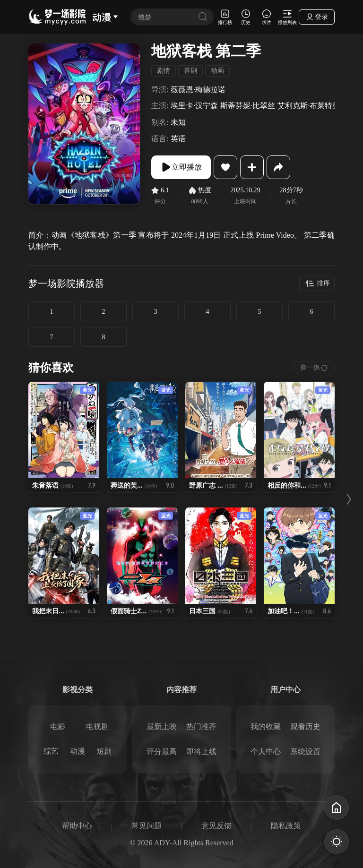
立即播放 (181, 167)
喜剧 (190, 71)
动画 (217, 71)
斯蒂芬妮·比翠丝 (248, 106)
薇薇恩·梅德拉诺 (198, 90)
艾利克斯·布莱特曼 (309, 106)
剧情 (164, 71)
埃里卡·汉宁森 (194, 106)
